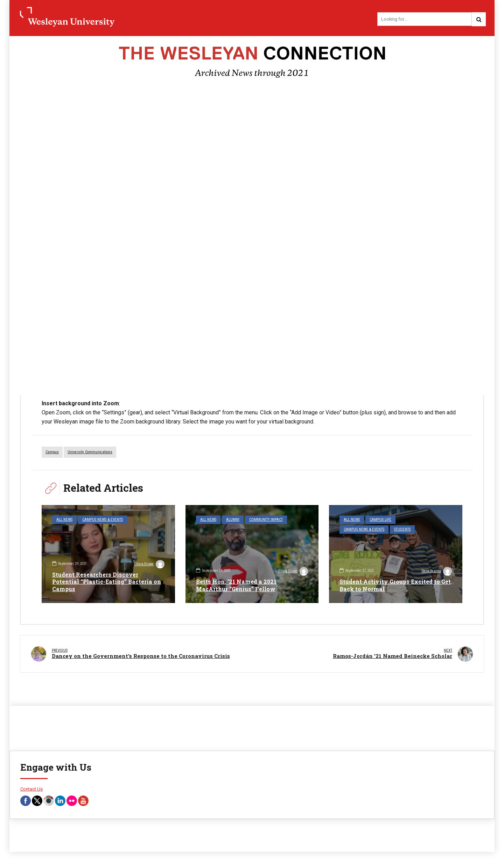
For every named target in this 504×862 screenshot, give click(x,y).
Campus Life (381, 520)
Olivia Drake (149, 565)
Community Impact (266, 520)
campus (52, 452)
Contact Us (31, 788)
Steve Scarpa (436, 572)
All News (64, 520)
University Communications (90, 452)
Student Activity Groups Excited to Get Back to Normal (390, 585)
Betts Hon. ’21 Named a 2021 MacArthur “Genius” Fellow (236, 585)
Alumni (233, 520)
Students (403, 530)
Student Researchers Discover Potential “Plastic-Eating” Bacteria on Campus (107, 581)
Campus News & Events (103, 520)
